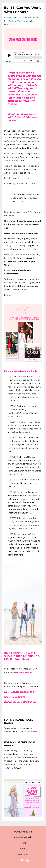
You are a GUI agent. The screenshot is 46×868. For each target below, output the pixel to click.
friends (8, 18)
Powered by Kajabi (23, 837)
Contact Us (23, 854)
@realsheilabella (23, 672)
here (35, 732)
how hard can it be (21, 18)
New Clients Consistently (20, 692)
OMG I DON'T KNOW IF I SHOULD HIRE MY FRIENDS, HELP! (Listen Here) (22, 656)
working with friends (28, 21)
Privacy (23, 848)
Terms (23, 843)
